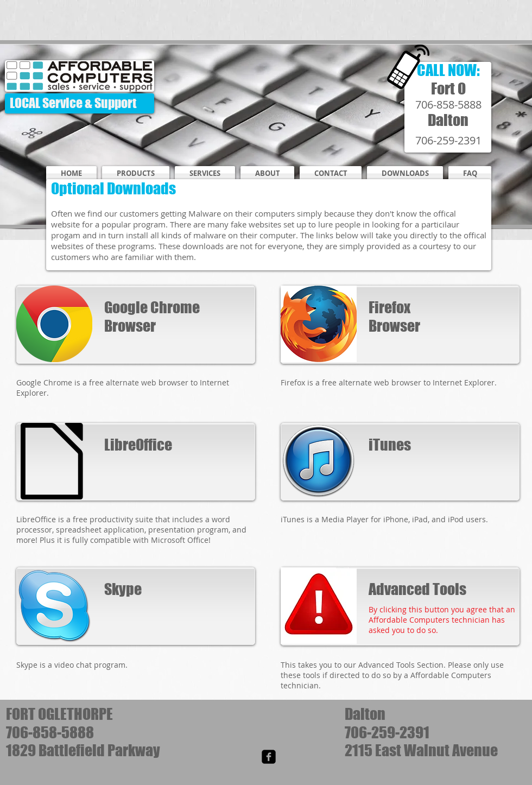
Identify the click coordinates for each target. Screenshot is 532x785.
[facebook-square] (269, 757)
